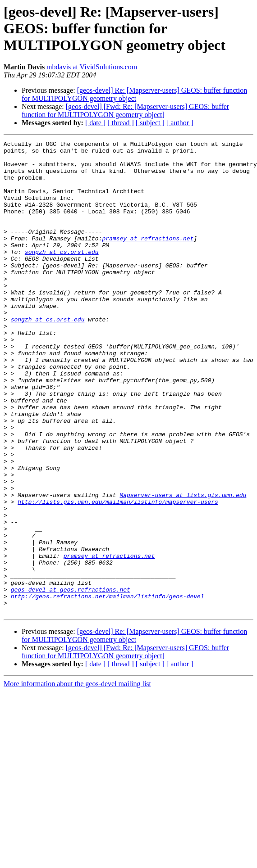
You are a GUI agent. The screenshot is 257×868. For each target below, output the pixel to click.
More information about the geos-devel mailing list (77, 778)
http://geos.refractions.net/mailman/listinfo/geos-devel (108, 688)
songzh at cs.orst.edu (62, 275)
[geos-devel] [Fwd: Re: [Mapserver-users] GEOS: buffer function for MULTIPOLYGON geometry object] (125, 111)
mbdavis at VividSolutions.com (92, 67)
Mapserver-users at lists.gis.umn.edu (183, 566)
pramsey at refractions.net (148, 258)
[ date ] (95, 123)
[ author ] (180, 123)
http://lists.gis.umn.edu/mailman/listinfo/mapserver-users (118, 574)
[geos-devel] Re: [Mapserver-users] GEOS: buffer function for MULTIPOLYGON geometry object (134, 94)
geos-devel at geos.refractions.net (71, 680)
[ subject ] (150, 123)
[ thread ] (121, 123)
